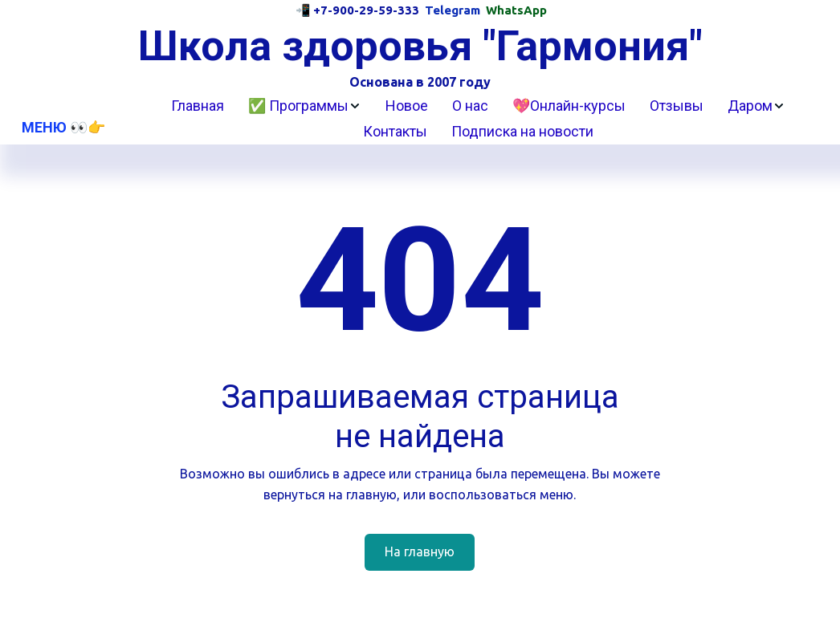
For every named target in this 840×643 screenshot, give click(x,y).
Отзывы (677, 106)
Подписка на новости (522, 131)
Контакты (395, 131)
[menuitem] (198, 106)
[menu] (478, 119)
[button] (305, 106)
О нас (470, 106)
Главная (198, 106)
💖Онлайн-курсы (569, 106)
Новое (407, 106)
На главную (420, 551)
